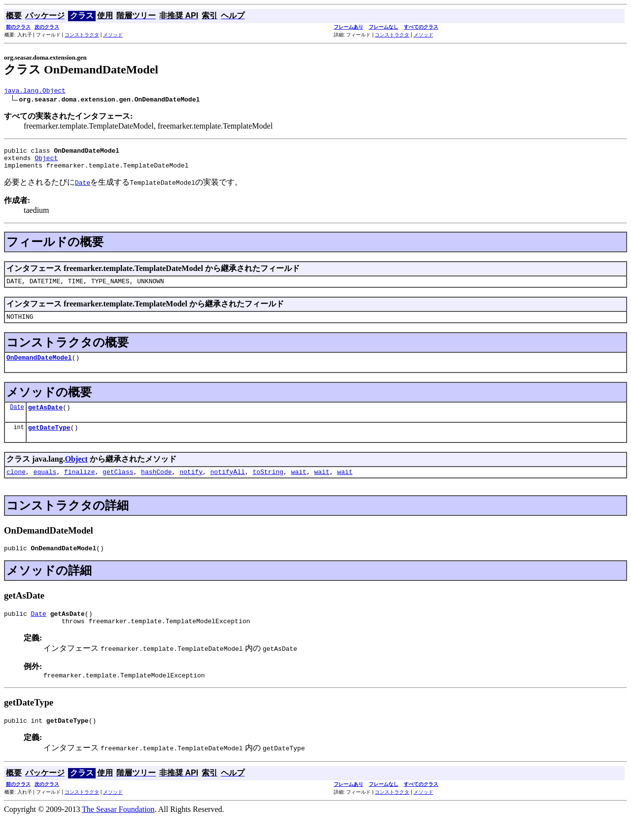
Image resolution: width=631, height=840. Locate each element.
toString (268, 486)
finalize (79, 486)
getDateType (49, 440)
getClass (118, 486)
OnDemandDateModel (39, 368)
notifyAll (228, 486)
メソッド (113, 35)
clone (16, 486)
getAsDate (45, 419)
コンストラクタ (82, 35)
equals (45, 486)
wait (298, 486)
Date (17, 419)
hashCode (156, 486)
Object (46, 162)
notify (191, 486)
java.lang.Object (35, 92)
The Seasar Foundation (118, 831)
